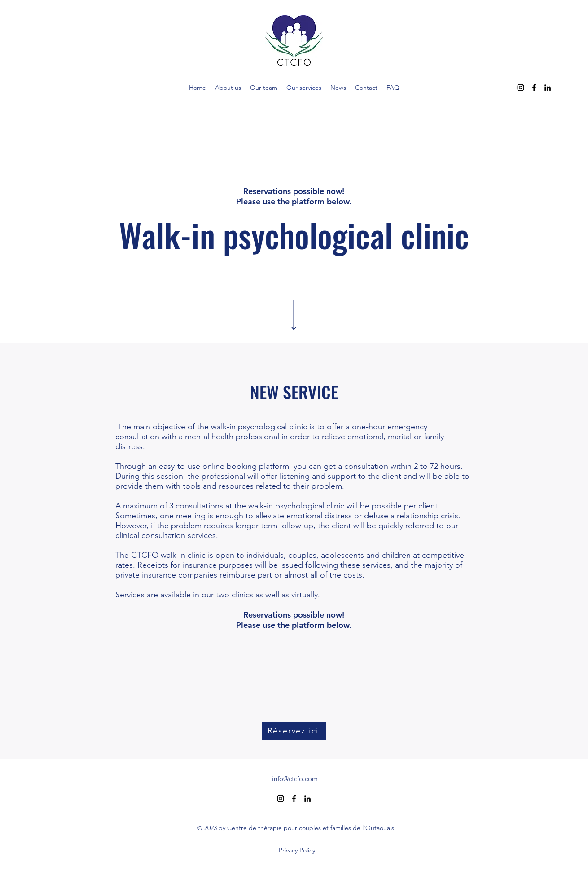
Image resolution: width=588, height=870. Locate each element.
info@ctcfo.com (295, 779)
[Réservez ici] (294, 731)
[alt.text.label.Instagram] (521, 88)
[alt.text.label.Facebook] (534, 88)
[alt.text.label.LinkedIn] (548, 88)
